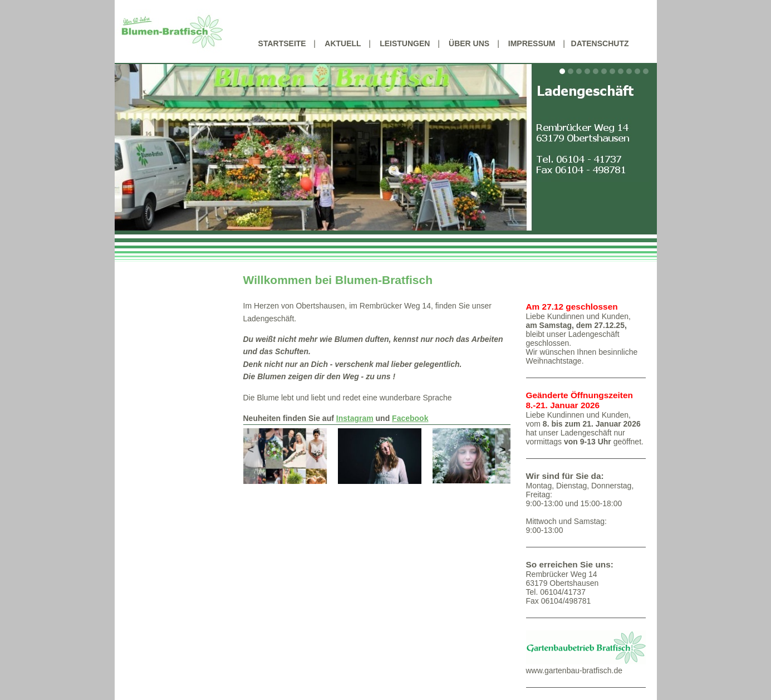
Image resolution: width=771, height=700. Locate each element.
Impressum (532, 43)
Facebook (410, 418)
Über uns (469, 43)
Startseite (282, 43)
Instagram (355, 418)
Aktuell (343, 43)
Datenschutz (600, 43)
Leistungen (405, 43)
